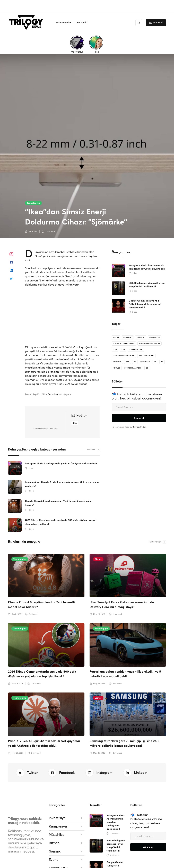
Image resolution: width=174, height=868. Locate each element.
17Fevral (141, 337)
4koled (117, 368)
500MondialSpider (133, 368)
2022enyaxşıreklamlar (124, 356)
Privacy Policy (140, 427)
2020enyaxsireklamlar (124, 344)
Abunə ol (158, 23)
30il (128, 362)
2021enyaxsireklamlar (150, 344)
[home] (27, 23)
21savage (117, 362)
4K (162, 362)
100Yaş (116, 337)
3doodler (145, 362)
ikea (75, 423)
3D (135, 362)
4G (155, 362)
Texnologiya (33, 203)
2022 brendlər (136, 350)
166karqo (128, 337)
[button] (63, 23)
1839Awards (155, 337)
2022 (115, 350)
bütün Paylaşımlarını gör (45, 429)
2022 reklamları (146, 356)
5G (147, 368)
